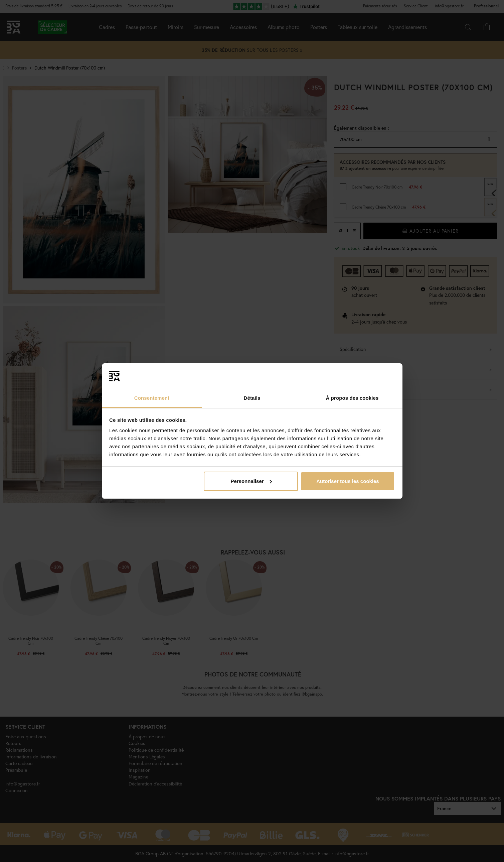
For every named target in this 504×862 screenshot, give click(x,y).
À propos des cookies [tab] (352, 398)
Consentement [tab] (152, 398)
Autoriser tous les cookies (348, 481)
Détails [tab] (252, 398)
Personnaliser (251, 481)
